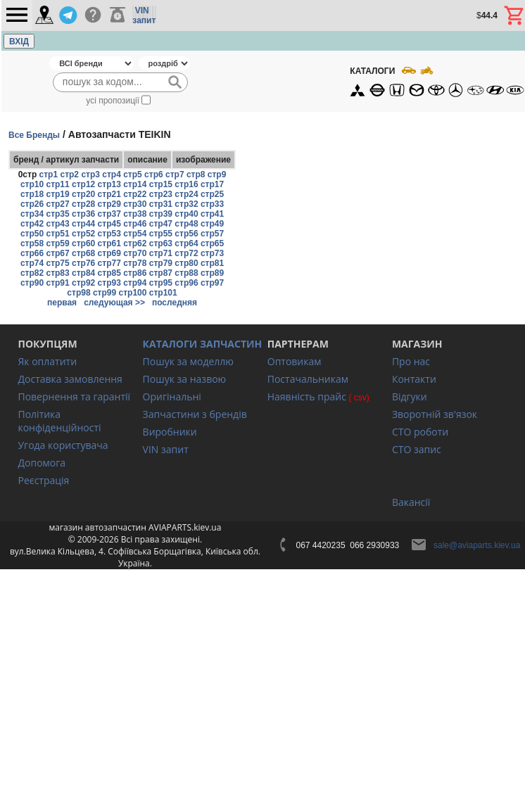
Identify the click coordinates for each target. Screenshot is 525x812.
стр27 (57, 204)
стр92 (83, 283)
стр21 (109, 194)
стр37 (109, 214)
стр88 (186, 273)
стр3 (90, 175)
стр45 (109, 224)
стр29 (109, 204)
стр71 (161, 253)
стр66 (32, 253)
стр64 (186, 243)
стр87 (161, 273)
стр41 (212, 214)
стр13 (109, 184)
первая (62, 303)
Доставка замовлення (70, 379)
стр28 (83, 204)
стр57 (212, 234)
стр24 (186, 194)
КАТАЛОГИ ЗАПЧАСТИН (203, 344)
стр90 (32, 283)
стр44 (83, 224)
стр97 (212, 283)
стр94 (135, 283)
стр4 (112, 175)
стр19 (57, 194)
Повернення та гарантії (74, 397)
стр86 (135, 273)
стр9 (217, 175)
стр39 (161, 214)
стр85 (109, 273)
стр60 (83, 243)
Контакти (414, 379)
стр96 (186, 283)
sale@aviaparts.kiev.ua (477, 545)
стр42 (32, 224)
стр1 (49, 175)
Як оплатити (47, 361)
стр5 (133, 175)
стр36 (83, 214)
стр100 (133, 293)
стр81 (212, 263)
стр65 (212, 243)
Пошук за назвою (185, 379)
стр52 (83, 234)
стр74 (32, 263)
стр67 (57, 253)
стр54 (135, 234)
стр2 (69, 175)
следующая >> (114, 303)
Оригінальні (172, 397)
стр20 (83, 194)
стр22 (135, 194)
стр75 (57, 263)
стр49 (212, 224)
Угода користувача (63, 445)
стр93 (109, 283)
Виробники (170, 432)
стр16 (186, 184)
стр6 (154, 175)
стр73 (212, 253)
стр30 (135, 204)
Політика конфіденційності (59, 421)
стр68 (83, 253)
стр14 (135, 184)
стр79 (161, 263)
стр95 (161, 283)
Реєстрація (43, 480)
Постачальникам (308, 379)
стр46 (135, 224)
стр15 (161, 184)
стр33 (212, 204)
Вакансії (411, 502)
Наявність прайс (307, 397)
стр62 (135, 243)
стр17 (212, 184)
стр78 (135, 263)
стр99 (105, 293)
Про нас (411, 361)
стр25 (212, 194)
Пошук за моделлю (188, 361)
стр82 (32, 273)
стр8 (196, 175)
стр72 (186, 253)
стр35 (57, 214)
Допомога (42, 463)
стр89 (212, 273)
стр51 (57, 234)
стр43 (57, 224)
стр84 (83, 273)
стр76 (83, 263)
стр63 (161, 243)
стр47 (161, 224)
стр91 (57, 283)
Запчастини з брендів (195, 414)
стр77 (109, 263)
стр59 (57, 243)
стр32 (186, 204)
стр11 (57, 184)
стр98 (78, 293)
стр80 (186, 263)
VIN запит (166, 449)
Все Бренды (34, 135)
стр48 (186, 224)
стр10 (32, 184)
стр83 (57, 273)
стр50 (32, 234)
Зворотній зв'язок (435, 414)
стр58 (32, 243)
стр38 (135, 214)
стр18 (32, 194)
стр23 (161, 194)
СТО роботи (420, 432)
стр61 (109, 243)
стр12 (83, 184)
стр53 (109, 234)
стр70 (135, 253)
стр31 (161, 204)
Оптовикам (295, 361)
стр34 (32, 214)
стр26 (32, 204)
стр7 (175, 175)
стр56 (186, 234)
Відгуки (410, 397)
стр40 (186, 214)
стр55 (161, 234)
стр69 (109, 253)
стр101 (163, 293)
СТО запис (417, 449)
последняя (175, 303)
